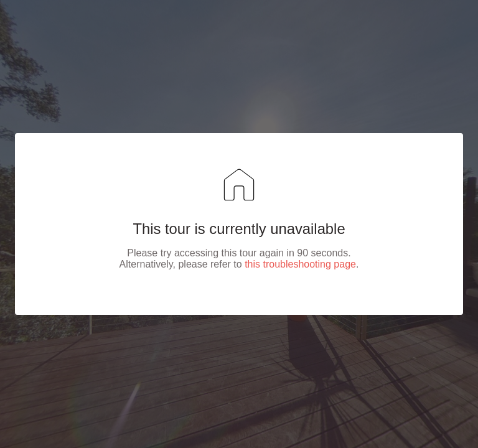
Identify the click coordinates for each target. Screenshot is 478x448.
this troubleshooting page (300, 264)
